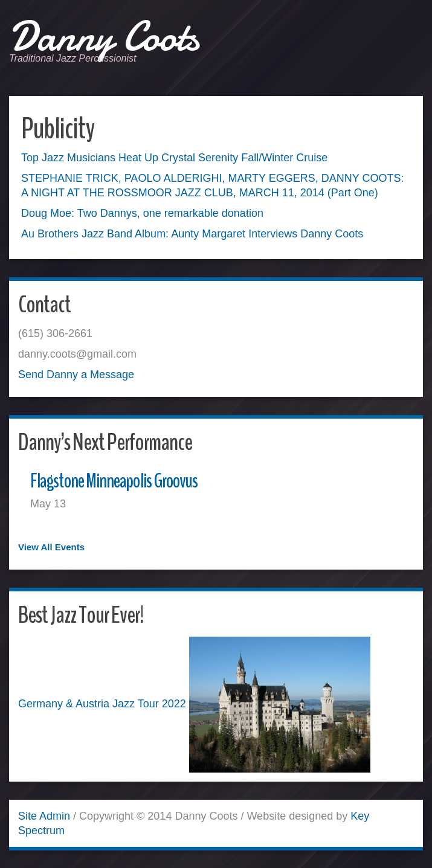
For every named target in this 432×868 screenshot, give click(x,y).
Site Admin (44, 815)
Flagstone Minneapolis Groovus (119, 481)
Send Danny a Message (76, 375)
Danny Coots (105, 36)
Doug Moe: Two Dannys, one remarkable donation (142, 213)
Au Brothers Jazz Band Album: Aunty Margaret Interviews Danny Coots (192, 234)
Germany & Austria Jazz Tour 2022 (102, 703)
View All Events (51, 546)
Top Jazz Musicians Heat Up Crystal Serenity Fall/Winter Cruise (174, 158)
